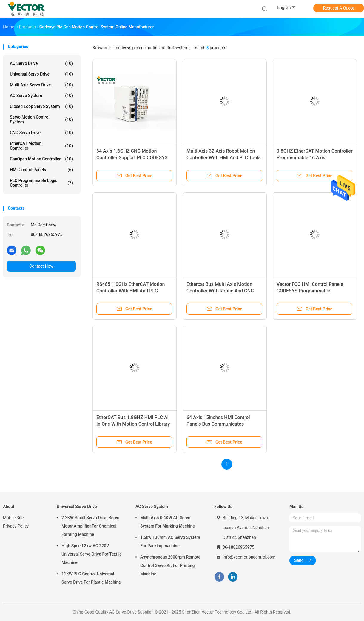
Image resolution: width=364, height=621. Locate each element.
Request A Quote (339, 8)
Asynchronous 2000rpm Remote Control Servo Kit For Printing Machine (170, 565)
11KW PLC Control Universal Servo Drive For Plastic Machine (91, 578)
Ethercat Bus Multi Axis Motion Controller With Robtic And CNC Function (220, 291)
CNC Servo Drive (41, 133)
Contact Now (41, 266)
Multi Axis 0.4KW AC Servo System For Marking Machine (168, 522)
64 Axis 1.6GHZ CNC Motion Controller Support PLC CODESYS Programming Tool (132, 158)
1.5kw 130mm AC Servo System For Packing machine (170, 542)
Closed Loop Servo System (41, 106)
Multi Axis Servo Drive (41, 85)
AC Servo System (41, 96)
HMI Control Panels (41, 170)
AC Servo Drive (41, 63)
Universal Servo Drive (41, 74)
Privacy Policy (16, 526)
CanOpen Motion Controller (41, 159)
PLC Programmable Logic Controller (41, 183)
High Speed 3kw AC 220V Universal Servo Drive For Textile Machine (92, 554)
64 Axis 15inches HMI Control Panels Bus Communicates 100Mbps (218, 424)
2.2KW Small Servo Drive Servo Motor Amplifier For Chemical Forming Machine (90, 526)
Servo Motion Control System (41, 119)
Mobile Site (13, 518)
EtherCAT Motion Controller (41, 146)
